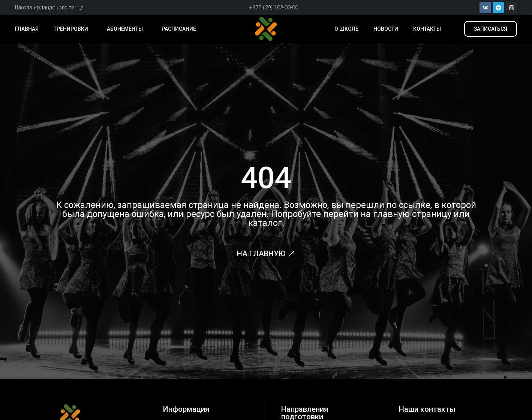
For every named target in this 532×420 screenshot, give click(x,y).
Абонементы (127, 29)
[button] (491, 29)
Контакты (427, 29)
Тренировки (73, 29)
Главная (27, 29)
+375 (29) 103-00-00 (273, 7)
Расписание (179, 29)
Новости (386, 29)
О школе (346, 29)
